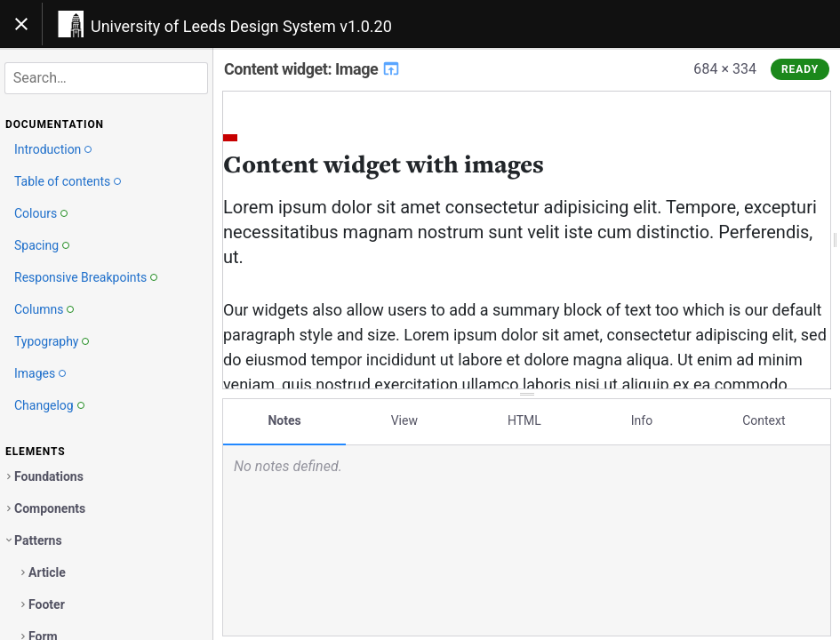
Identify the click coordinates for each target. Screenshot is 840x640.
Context (764, 420)
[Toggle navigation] (21, 24)
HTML (524, 420)
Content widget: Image (312, 69)
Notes (284, 420)
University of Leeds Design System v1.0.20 (241, 26)
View (404, 420)
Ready (800, 69)
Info (642, 420)
